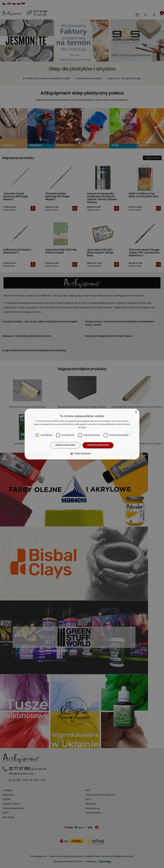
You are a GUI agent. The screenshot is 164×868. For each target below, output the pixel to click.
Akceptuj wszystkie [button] (98, 445)
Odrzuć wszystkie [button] (65, 445)
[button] (82, 453)
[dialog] (82, 434)
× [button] (136, 412)
